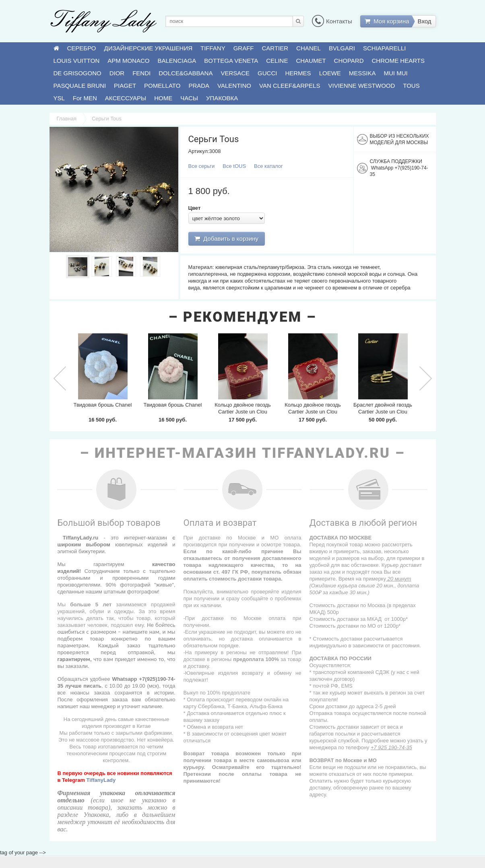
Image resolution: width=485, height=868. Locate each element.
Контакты (332, 21)
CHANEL (309, 48)
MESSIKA (362, 73)
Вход (425, 21)
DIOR (117, 73)
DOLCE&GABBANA (186, 73)
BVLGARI (342, 48)
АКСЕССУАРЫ (126, 98)
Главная (67, 119)
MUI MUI (396, 73)
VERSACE (235, 73)
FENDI (141, 73)
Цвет (195, 208)
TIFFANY (213, 48)
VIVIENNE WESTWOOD (361, 86)
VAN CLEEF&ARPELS (290, 86)
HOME (163, 98)
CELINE (277, 61)
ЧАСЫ (189, 98)
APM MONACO (128, 61)
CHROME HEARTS (398, 61)
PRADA (199, 86)
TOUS (411, 86)
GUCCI (267, 73)
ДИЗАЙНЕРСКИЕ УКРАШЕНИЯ (148, 48)
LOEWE (330, 73)
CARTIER (275, 48)
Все (202, 166)
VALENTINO (234, 86)
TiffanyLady (101, 780)
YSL (59, 98)
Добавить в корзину (226, 239)
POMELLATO (162, 86)
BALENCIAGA (177, 61)
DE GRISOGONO (77, 73)
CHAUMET (311, 61)
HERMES (298, 73)
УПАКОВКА (222, 98)
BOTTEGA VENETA (231, 61)
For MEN (85, 98)
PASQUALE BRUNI (80, 86)
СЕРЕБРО (82, 48)
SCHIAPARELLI (384, 48)
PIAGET (125, 86)
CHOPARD (349, 61)
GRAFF (244, 48)
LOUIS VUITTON (77, 61)
